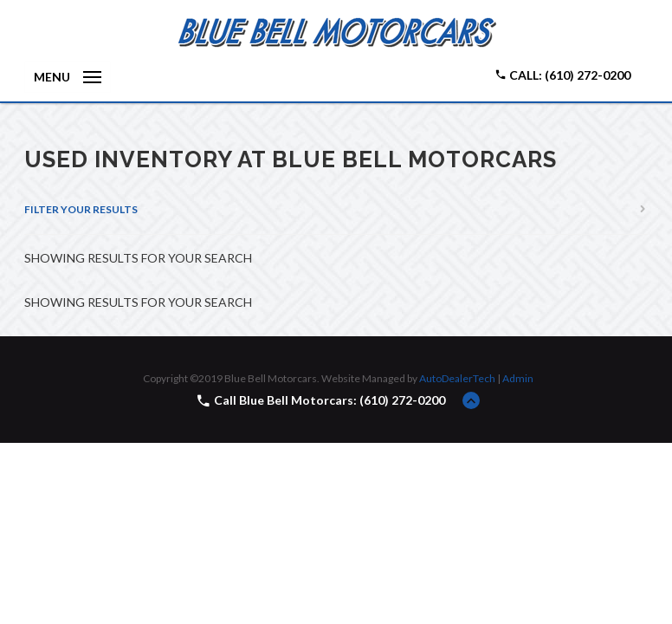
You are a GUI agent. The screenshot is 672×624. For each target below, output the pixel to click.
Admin (518, 378)
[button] (336, 210)
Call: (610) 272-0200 (562, 75)
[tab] (336, 210)
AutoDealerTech (457, 378)
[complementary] (620, 572)
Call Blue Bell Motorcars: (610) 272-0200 (330, 400)
